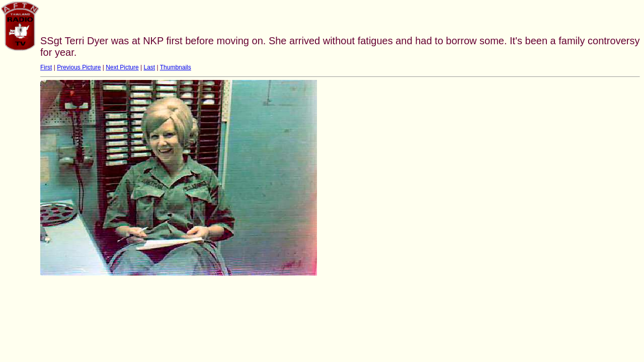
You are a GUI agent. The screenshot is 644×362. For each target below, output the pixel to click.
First (46, 67)
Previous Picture (79, 67)
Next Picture (122, 67)
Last (149, 67)
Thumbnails (176, 67)
